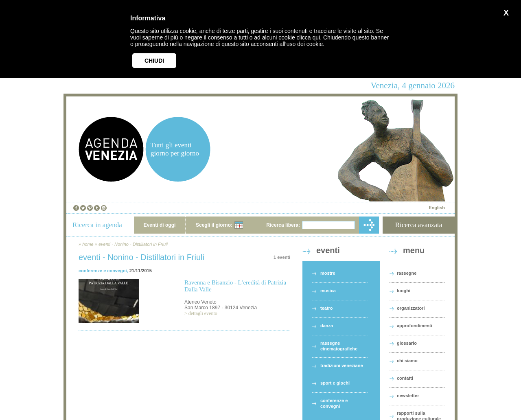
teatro (327, 308)
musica (328, 291)
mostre (328, 273)
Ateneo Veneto (200, 302)
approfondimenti (415, 326)
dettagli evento (203, 313)
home (88, 244)
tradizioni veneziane (342, 365)
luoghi (404, 291)
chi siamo (407, 361)
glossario (407, 343)
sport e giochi (335, 383)
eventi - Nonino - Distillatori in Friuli (133, 244)
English (437, 208)
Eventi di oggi (160, 225)
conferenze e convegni (103, 271)
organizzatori (411, 308)
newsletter (408, 396)
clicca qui (309, 37)
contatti (405, 378)
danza (327, 326)
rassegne (407, 273)
